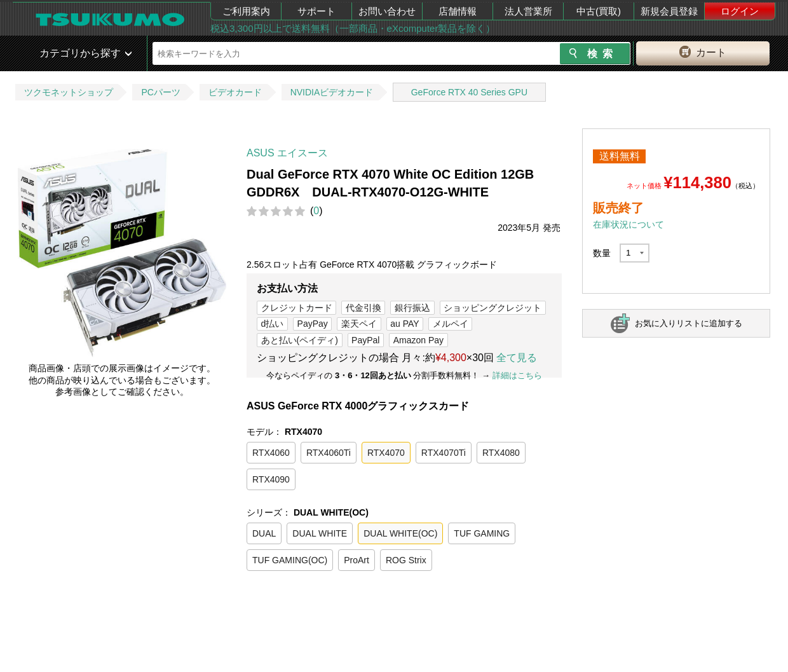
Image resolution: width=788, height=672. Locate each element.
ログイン (740, 11)
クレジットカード (297, 308)
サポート (316, 11)
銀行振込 (412, 308)
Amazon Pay (418, 340)
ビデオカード (235, 92)
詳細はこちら (517, 375)
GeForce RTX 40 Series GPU (469, 92)
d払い (273, 324)
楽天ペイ (359, 324)
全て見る (517, 358)
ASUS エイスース (287, 153)
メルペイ (451, 324)
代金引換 (363, 308)
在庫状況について (628, 224)
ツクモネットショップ (69, 92)
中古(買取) (599, 11)
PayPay (313, 324)
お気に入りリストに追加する (689, 323)
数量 (602, 253)
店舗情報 (458, 11)
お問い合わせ (387, 11)
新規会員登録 (669, 11)
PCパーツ (160, 92)
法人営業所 (528, 11)
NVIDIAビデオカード (332, 92)
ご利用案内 (246, 11)
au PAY (404, 324)
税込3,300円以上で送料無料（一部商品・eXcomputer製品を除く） (353, 28)
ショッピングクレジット (492, 308)
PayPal (365, 340)
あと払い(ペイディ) (300, 340)
